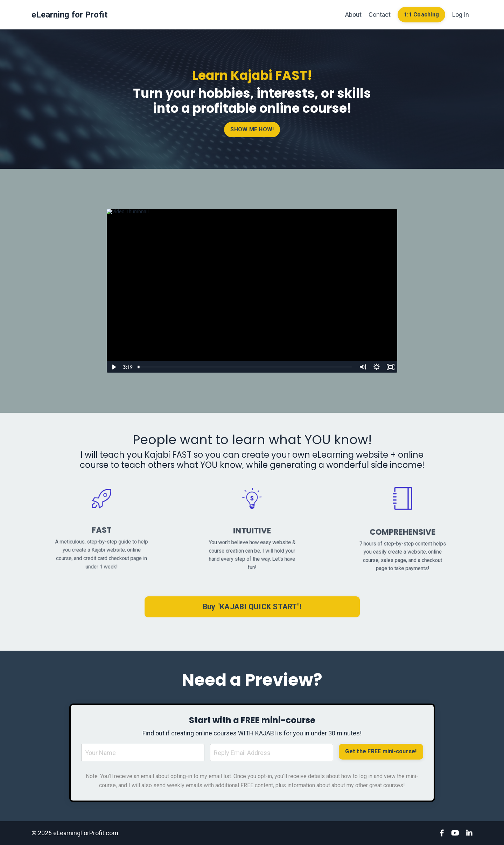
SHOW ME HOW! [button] (252, 129)
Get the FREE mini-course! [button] (381, 751)
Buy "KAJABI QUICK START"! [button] (252, 607)
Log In (461, 15)
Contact (380, 15)
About (353, 15)
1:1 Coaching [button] (421, 15)
